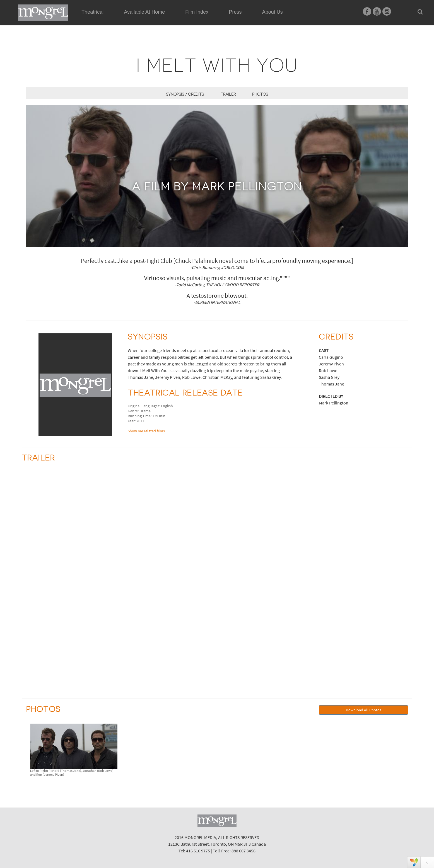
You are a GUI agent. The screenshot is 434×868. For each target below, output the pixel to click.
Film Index (197, 12)
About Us (273, 12)
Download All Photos (364, 710)
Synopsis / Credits (185, 94)
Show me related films (146, 431)
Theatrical (92, 12)
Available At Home (144, 18)
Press (235, 12)
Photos (260, 94)
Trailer (228, 94)
